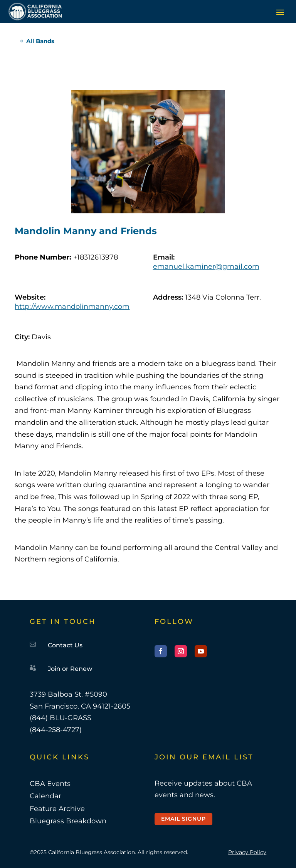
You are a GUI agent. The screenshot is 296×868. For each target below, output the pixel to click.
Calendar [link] (45, 796)
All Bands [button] (40, 41)
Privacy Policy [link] (247, 852)
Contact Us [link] (65, 645)
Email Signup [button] (183, 819)
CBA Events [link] (50, 784)
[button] (280, 12)
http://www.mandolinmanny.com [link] (72, 307)
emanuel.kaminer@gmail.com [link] (206, 266)
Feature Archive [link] (57, 809)
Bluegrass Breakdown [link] (68, 821)
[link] (35, 11)
